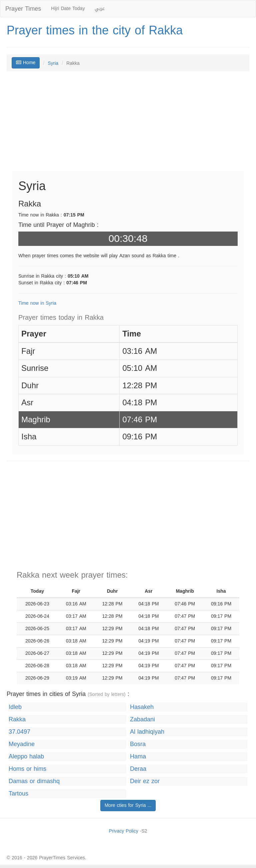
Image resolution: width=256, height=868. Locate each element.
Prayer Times (23, 9)
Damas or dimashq (34, 781)
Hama (138, 757)
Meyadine (22, 744)
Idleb (15, 707)
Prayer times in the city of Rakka (95, 30)
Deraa (138, 769)
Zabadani (142, 719)
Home (26, 63)
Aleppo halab (26, 757)
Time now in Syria (37, 303)
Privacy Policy (123, 831)
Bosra (138, 744)
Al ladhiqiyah (147, 732)
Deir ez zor (145, 781)
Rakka (17, 719)
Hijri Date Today (68, 9)
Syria (53, 63)
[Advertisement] (128, 125)
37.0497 (19, 732)
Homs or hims (27, 769)
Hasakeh (142, 707)
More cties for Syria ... (128, 805)
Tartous (18, 794)
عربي (100, 9)
